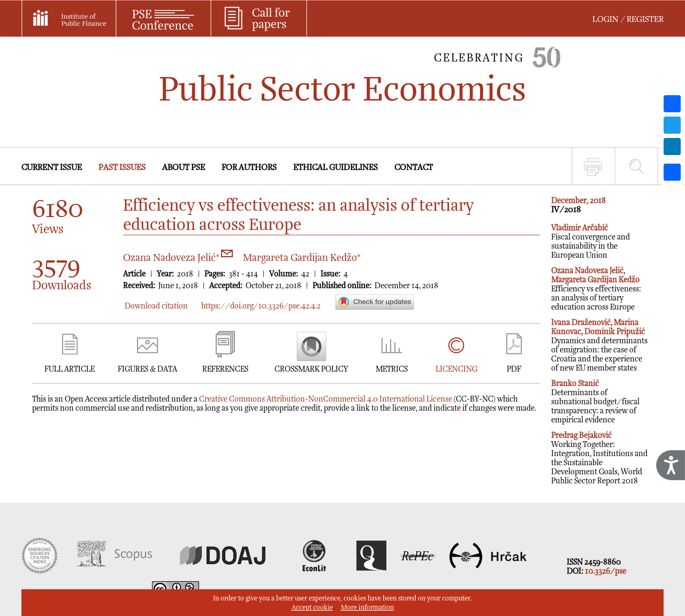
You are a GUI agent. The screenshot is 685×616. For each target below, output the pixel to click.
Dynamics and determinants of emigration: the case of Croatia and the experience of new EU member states (599, 345)
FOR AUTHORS (249, 168)
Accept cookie (312, 608)
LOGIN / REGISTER (628, 20)
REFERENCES (225, 369)
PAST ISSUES (122, 168)
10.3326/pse (606, 571)
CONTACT (414, 168)
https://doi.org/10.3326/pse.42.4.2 (261, 306)
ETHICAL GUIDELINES (336, 168)
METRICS (392, 369)
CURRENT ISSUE (52, 168)
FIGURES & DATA (147, 369)
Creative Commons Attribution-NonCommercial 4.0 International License (326, 399)
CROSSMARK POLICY (311, 369)
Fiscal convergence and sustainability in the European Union (591, 242)
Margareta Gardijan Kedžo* (302, 258)
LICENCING (456, 369)
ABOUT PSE (184, 168)
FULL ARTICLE (70, 369)
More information (367, 608)
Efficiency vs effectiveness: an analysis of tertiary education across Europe (596, 289)
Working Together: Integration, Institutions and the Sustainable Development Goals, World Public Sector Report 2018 (599, 458)
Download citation (156, 306)
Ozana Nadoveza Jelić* (178, 258)
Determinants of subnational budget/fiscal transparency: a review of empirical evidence (595, 402)
